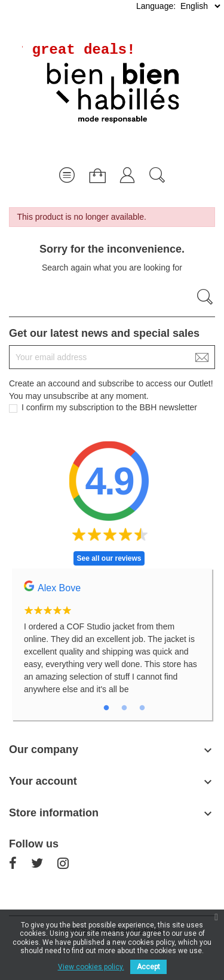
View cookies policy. (91, 967)
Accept (148, 967)
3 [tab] (142, 708)
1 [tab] (106, 708)
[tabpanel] (112, 644)
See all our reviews (109, 558)
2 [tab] (124, 708)
